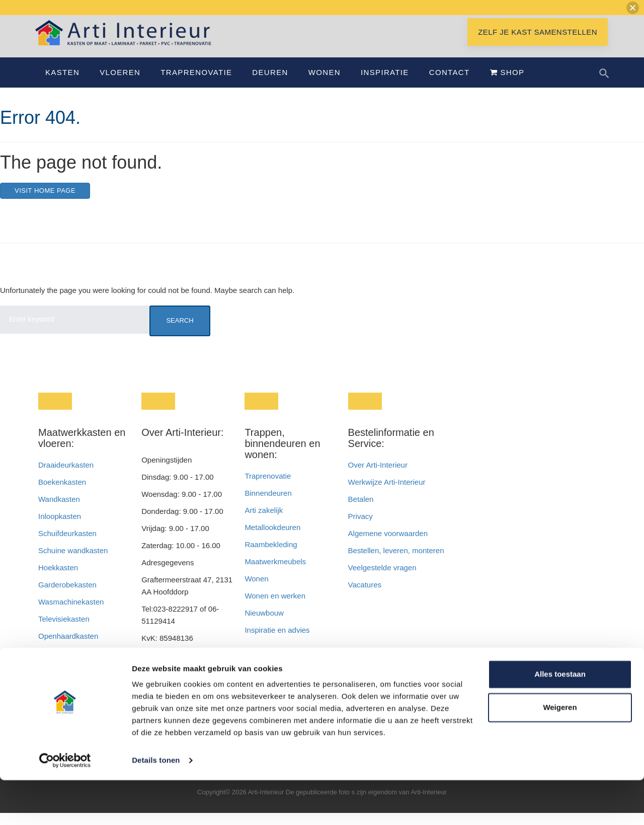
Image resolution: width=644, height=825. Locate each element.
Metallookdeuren (272, 539)
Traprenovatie (196, 84)
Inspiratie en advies (277, 642)
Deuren (270, 84)
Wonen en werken (275, 608)
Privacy (360, 528)
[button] (633, 8)
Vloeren (120, 84)
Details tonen (156, 805)
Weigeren (560, 752)
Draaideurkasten (66, 477)
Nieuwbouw (264, 625)
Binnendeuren (268, 505)
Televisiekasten (64, 631)
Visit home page (45, 203)
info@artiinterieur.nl (199, 667)
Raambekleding (271, 556)
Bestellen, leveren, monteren (396, 562)
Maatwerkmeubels (275, 574)
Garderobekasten (67, 597)
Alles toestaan (560, 719)
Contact (450, 84)
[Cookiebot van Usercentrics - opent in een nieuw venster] (65, 805)
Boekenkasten (62, 494)
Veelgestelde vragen (382, 580)
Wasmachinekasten (71, 614)
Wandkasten (59, 511)
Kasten (62, 84)
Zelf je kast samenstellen (538, 44)
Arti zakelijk (264, 522)
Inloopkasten (60, 528)
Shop (507, 84)
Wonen (325, 84)
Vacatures (365, 597)
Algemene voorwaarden (388, 545)
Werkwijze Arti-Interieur (387, 494)
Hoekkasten (58, 580)
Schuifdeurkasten (67, 545)
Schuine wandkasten (73, 562)
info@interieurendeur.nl (180, 684)
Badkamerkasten (67, 665)
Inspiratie (385, 84)
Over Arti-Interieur (378, 477)
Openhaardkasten (68, 648)
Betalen (362, 511)
